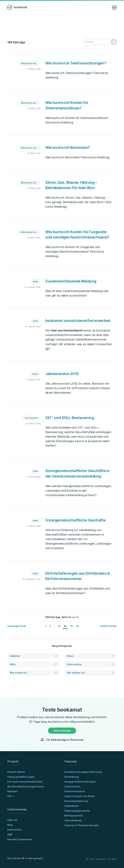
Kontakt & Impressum (20, 839)
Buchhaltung (72, 777)
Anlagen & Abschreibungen (80, 782)
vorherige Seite (17, 626)
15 (71, 626)
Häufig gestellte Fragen (21, 777)
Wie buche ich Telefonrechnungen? (76, 63)
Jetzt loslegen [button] (62, 731)
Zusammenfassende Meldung (71, 281)
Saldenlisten (72, 806)
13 (59, 626)
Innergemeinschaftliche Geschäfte (75, 520)
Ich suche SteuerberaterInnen (25, 782)
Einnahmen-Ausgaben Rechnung (83, 772)
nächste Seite (108, 626)
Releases (12, 791)
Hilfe (35, 282)
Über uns (12, 820)
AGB (10, 834)
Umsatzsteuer (72, 786)
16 (78, 626)
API (9, 796)
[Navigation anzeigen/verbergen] (114, 7)
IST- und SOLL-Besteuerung (70, 418)
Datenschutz (14, 830)
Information (31, 418)
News (35, 374)
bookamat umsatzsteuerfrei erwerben (78, 321)
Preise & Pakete (16, 772)
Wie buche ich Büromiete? (68, 147)
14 (65, 626)
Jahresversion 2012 (62, 374)
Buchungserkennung (76, 801)
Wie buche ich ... (30, 63)
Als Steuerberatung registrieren (25, 786)
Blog (10, 825)
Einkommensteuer (75, 791)
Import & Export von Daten (80, 796)
